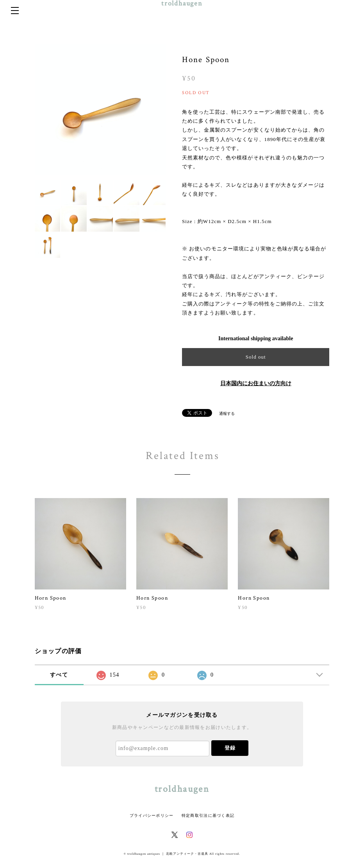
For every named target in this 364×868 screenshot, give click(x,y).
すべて (59, 675)
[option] (100, 109)
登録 (230, 748)
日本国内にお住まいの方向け (256, 383)
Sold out (256, 357)
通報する (227, 413)
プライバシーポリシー (152, 815)
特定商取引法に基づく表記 (208, 815)
